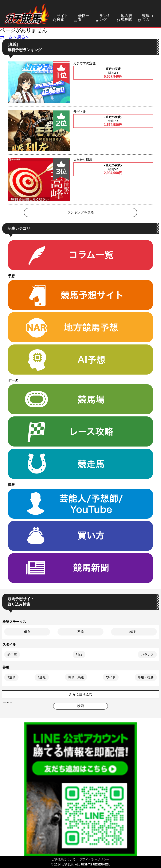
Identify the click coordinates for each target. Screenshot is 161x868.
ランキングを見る (80, 212)
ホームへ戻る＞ (15, 37)
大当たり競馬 (83, 160)
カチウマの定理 (84, 63)
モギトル (80, 111)
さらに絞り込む (80, 694)
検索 (80, 706)
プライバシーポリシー (94, 859)
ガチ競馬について (64, 859)
